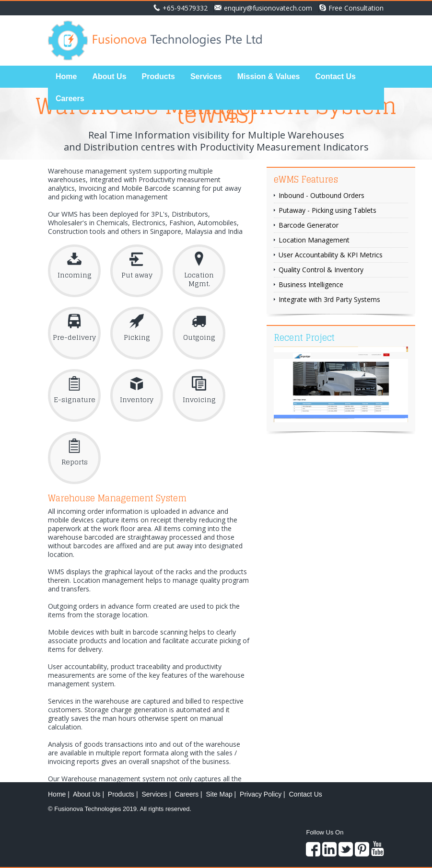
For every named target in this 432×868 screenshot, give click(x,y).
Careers (70, 98)
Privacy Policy (261, 794)
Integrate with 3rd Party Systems (329, 299)
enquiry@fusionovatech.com (263, 8)
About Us (109, 76)
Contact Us (335, 76)
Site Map (219, 794)
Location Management (314, 240)
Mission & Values (269, 76)
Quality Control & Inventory (321, 270)
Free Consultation (351, 8)
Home (66, 76)
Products (158, 76)
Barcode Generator (309, 225)
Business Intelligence (311, 284)
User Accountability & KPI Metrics (331, 255)
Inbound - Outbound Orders (321, 195)
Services (206, 76)
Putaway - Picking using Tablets (327, 210)
